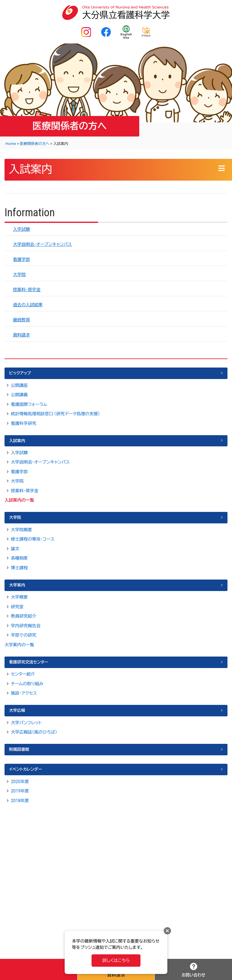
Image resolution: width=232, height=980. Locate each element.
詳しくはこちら (116, 960)
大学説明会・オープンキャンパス (42, 244)
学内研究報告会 (26, 626)
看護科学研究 (24, 423)
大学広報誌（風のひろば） (34, 732)
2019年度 (20, 791)
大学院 (19, 275)
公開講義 (19, 395)
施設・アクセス (24, 693)
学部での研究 (24, 635)
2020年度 (20, 782)
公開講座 (19, 385)
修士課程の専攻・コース (33, 539)
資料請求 (21, 335)
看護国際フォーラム (29, 404)
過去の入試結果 (28, 305)
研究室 (17, 607)
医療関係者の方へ (35, 144)
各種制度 (19, 558)
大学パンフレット (26, 723)
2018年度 (20, 801)
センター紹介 (23, 674)
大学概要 (19, 597)
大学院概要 (21, 530)
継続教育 (21, 320)
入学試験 (21, 229)
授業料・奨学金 (27, 290)
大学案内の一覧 (19, 645)
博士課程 (19, 568)
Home (11, 144)
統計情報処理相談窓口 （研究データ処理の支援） (55, 414)
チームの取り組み (27, 684)
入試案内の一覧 (19, 500)
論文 (15, 549)
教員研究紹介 (24, 616)
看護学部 (21, 259)
